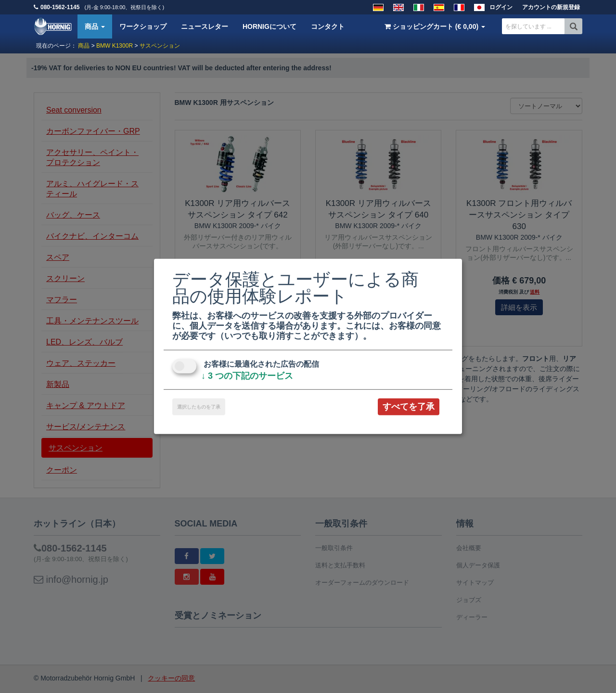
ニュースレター (205, 26)
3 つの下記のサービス (247, 376)
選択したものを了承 (199, 407)
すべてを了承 (409, 407)
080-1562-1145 (60, 7)
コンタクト (328, 26)
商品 (95, 26)
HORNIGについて (269, 26)
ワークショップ (143, 26)
